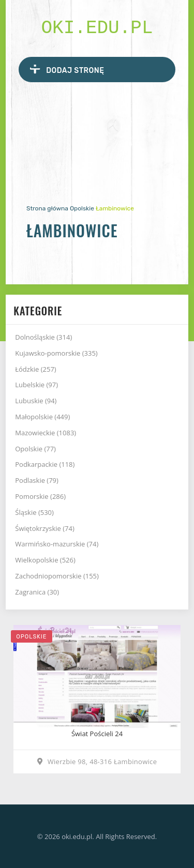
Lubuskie (36, 401)
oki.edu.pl (97, 28)
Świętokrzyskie (45, 528)
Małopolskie (42, 417)
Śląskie (34, 512)
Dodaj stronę (67, 69)
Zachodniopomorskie (57, 576)
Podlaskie (37, 480)
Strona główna (47, 208)
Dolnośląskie (43, 337)
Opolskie (82, 208)
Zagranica (37, 592)
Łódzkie (35, 369)
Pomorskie (40, 496)
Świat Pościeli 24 (97, 734)
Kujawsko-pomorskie (56, 353)
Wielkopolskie (45, 560)
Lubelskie (36, 385)
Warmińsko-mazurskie (57, 544)
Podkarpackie (45, 464)
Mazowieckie (46, 433)
